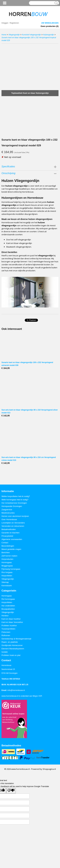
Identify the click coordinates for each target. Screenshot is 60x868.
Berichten (6, 553)
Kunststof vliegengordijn (31, 35)
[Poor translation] (11, 791)
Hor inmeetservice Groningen (14, 503)
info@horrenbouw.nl (16, 690)
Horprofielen (7, 576)
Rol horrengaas (8, 599)
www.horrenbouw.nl (10, 696)
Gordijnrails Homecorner (12, 645)
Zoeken (56, 3)
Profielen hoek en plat (11, 655)
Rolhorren (6, 635)
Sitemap (5, 582)
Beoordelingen (8, 546)
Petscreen (6, 632)
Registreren (14, 23)
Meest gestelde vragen (11, 549)
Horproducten (7, 559)
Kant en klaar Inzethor (11, 619)
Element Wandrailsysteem (13, 649)
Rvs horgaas (7, 572)
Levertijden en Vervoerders (13, 523)
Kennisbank (7, 586)
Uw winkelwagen (50, 23)
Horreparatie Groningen (12, 506)
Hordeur (5, 616)
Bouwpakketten (8, 609)
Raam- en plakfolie (10, 642)
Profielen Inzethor (9, 626)
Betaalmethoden (9, 529)
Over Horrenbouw (9, 519)
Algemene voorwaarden (12, 539)
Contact (5, 543)
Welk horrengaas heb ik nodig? (15, 500)
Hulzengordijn (49, 35)
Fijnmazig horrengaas (11, 569)
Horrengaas (7, 562)
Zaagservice (7, 510)
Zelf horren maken (9, 556)
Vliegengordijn (14, 35)
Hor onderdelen (8, 606)
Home (4, 35)
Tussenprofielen (8, 629)
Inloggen (5, 23)
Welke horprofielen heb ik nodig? (16, 496)
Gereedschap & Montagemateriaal (16, 639)
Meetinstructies (8, 513)
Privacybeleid (7, 536)
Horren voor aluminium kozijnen (15, 516)
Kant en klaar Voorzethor (12, 622)
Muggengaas (7, 566)
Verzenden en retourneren (13, 526)
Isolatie (5, 652)
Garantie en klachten (10, 533)
